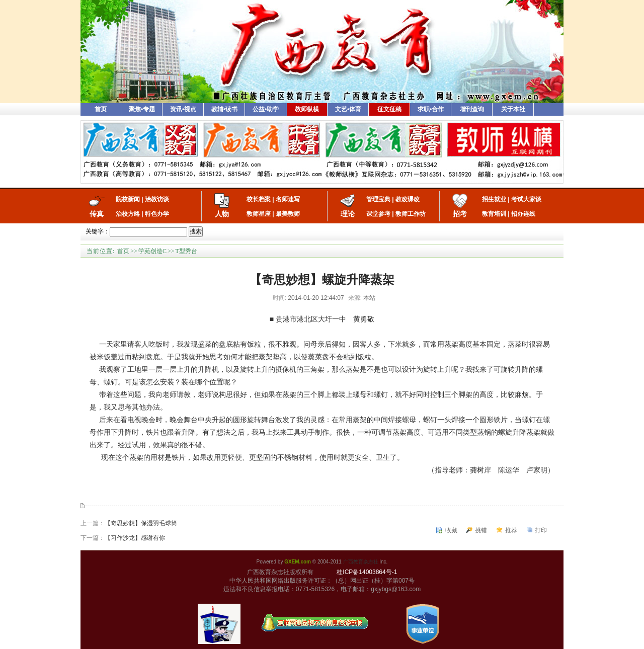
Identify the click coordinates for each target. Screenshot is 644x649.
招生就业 (494, 199)
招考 (460, 214)
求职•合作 (431, 109)
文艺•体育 (348, 109)
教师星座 (259, 214)
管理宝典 (378, 199)
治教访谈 (157, 199)
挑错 (481, 530)
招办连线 (523, 214)
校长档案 (259, 199)
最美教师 (288, 214)
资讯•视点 (183, 109)
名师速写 (288, 199)
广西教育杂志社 (361, 562)
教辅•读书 (224, 109)
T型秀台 (186, 251)
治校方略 (128, 214)
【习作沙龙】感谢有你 (135, 538)
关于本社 (513, 109)
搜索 (196, 231)
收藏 (451, 530)
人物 (222, 214)
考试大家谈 (526, 199)
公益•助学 (266, 109)
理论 (348, 214)
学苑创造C (152, 251)
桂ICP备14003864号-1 (367, 572)
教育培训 (494, 214)
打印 (541, 530)
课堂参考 (378, 214)
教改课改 (408, 199)
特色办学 (157, 214)
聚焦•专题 (142, 109)
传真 (97, 214)
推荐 (511, 530)
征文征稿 (389, 109)
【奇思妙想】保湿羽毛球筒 (141, 523)
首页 (101, 109)
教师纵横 (307, 109)
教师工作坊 (411, 214)
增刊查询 (472, 109)
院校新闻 (128, 199)
